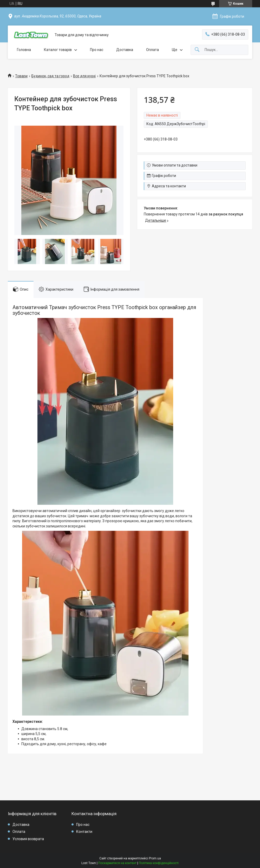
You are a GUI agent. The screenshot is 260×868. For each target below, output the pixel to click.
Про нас (97, 50)
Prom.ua (155, 858)
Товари (21, 76)
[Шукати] (197, 50)
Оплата (152, 50)
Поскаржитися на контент (117, 863)
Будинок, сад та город (50, 76)
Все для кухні (84, 76)
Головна (24, 50)
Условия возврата (28, 839)
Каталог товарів (58, 50)
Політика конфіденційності (159, 863)
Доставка (125, 50)
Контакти (84, 832)
